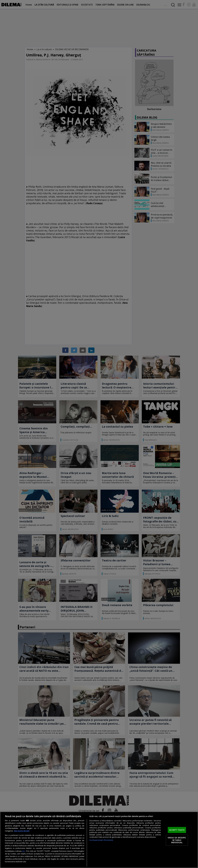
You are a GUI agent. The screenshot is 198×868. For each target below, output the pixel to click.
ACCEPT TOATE (177, 830)
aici (24, 851)
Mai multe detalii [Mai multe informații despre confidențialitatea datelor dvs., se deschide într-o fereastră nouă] (22, 831)
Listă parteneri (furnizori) (101, 840)
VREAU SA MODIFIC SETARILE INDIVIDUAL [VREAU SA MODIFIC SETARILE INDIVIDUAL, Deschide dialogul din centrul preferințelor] (177, 840)
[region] (99, 840)
